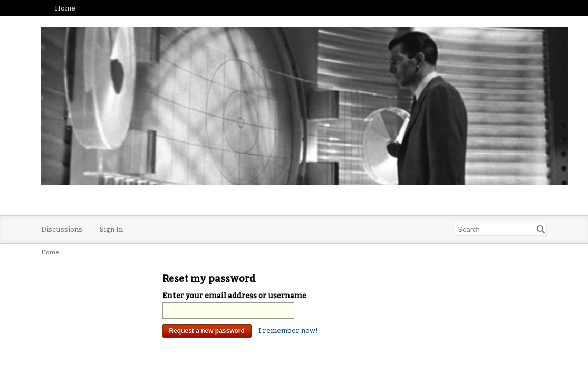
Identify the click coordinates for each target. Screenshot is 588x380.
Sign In (111, 229)
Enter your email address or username (234, 296)
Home (65, 8)
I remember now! (288, 331)
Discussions (62, 229)
